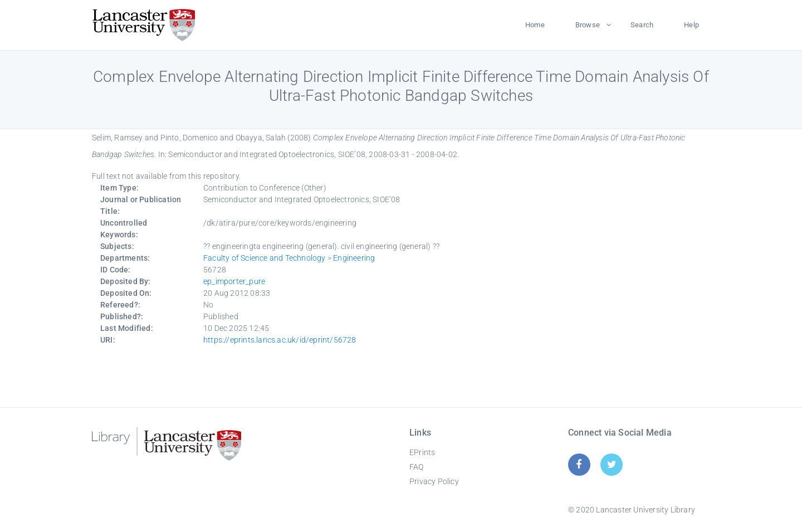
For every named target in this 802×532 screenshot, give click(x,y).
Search (642, 25)
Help (691, 25)
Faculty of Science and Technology (265, 258)
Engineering (354, 258)
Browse (588, 25)
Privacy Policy (434, 481)
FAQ (417, 467)
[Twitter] (612, 464)
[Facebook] (579, 464)
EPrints (422, 452)
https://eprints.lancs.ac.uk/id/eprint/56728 (280, 340)
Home (535, 25)
